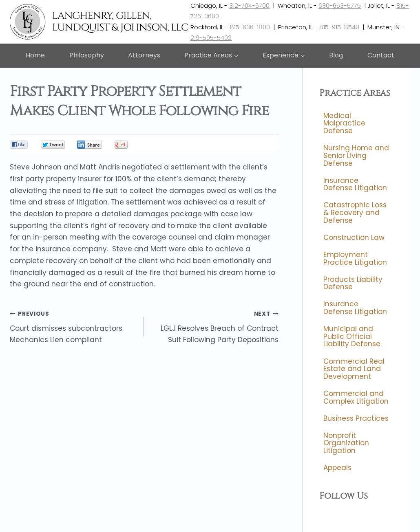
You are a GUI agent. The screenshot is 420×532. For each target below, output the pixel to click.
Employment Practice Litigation (355, 258)
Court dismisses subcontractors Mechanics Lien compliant (73, 326)
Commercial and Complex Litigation (356, 397)
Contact (381, 55)
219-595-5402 (211, 38)
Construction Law (354, 237)
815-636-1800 (250, 27)
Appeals (337, 468)
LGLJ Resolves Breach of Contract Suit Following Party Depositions (214, 326)
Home (35, 55)
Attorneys (144, 55)
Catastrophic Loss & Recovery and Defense (355, 213)
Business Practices (356, 418)
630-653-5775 (340, 5)
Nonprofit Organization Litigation (346, 443)
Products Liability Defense (353, 283)
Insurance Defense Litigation (355, 184)
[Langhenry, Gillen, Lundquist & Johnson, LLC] (100, 22)
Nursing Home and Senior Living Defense (356, 155)
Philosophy (87, 55)
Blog (336, 55)
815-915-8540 (339, 27)
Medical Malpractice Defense (344, 123)
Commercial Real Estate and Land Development (354, 369)
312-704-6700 (249, 5)
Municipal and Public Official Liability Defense (352, 336)
